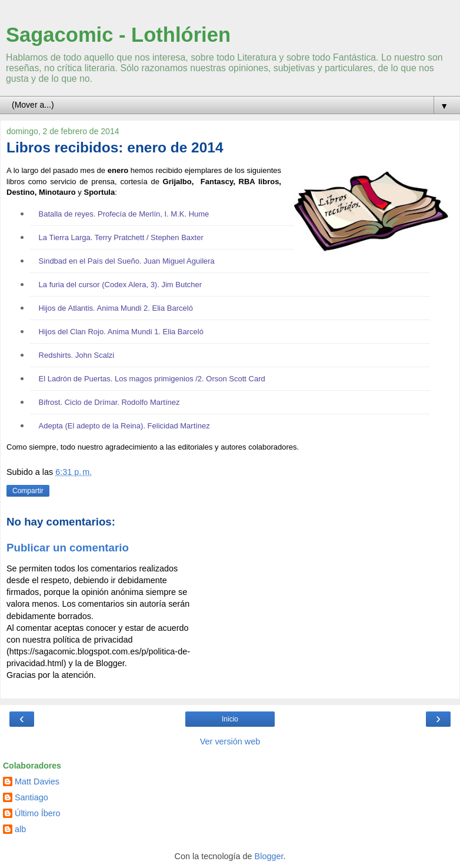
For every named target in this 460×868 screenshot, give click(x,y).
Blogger (269, 856)
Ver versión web (230, 741)
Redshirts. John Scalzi (77, 355)
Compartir (28, 491)
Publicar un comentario (68, 548)
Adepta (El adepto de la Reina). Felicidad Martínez (124, 426)
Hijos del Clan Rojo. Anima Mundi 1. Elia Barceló (121, 332)
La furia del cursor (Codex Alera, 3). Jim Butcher (120, 285)
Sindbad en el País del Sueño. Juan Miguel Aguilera (127, 261)
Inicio (230, 719)
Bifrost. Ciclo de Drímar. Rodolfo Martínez (109, 402)
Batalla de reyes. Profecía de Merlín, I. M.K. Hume (124, 214)
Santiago (31, 797)
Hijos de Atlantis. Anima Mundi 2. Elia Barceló (116, 308)
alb (20, 829)
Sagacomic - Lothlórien (118, 35)
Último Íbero (38, 813)
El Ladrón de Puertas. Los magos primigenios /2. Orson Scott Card (152, 379)
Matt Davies (37, 781)
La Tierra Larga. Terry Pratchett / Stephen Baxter (121, 237)
